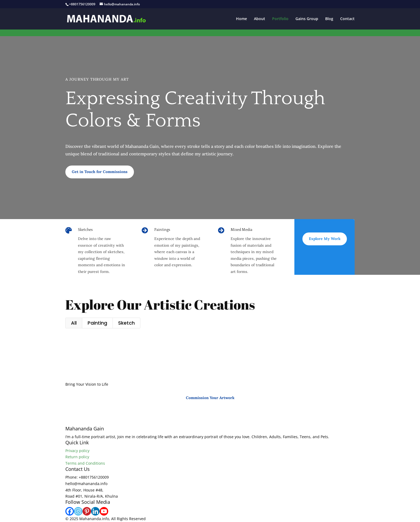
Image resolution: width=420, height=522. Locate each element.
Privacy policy (77, 451)
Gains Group (307, 19)
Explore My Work (325, 239)
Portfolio (280, 19)
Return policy (77, 457)
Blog (329, 19)
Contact (347, 19)
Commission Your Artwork (210, 398)
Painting (97, 323)
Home (241, 19)
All (74, 323)
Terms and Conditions (85, 463)
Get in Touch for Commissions (100, 172)
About (260, 19)
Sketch (126, 323)
